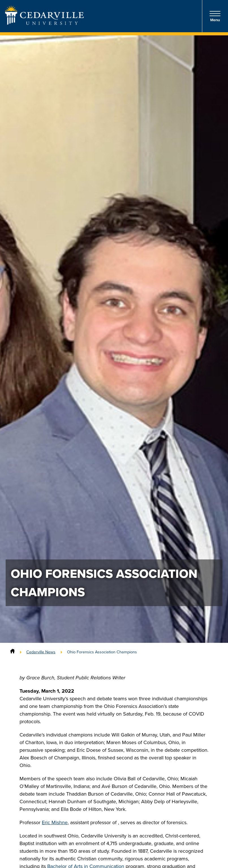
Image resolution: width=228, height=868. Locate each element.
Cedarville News (41, 652)
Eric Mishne (55, 822)
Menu (215, 16)
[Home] (12, 652)
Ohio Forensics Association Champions (102, 652)
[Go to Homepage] (44, 23)
